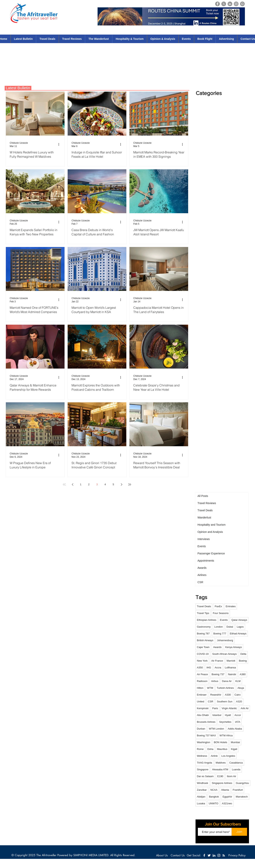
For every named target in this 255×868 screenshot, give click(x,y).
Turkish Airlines (225, 688)
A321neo (227, 803)
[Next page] (121, 484)
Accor (238, 715)
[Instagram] (236, 4)
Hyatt (228, 715)
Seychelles (225, 722)
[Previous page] (72, 484)
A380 (243, 674)
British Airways (205, 640)
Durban (201, 729)
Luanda (236, 769)
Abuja (241, 688)
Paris (215, 708)
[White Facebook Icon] (204, 855)
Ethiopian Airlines (207, 620)
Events (224, 620)
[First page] (64, 484)
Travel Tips (203, 613)
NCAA (214, 790)
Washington (203, 742)
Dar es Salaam (205, 776)
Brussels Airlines (206, 722)
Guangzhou (242, 783)
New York (202, 661)
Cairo (238, 695)
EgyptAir (227, 797)
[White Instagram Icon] (219, 855)
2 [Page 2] (89, 484)
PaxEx (218, 606)
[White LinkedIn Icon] (214, 855)
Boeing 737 (218, 674)
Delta (243, 654)
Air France (217, 661)
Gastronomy (204, 627)
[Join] (239, 832)
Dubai (230, 627)
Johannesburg (225, 640)
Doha (210, 749)
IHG (209, 668)
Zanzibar (202, 790)
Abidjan (201, 797)
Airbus (215, 681)
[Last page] (130, 484)
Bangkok (214, 797)
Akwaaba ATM (220, 769)
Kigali (234, 749)
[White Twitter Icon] (209, 855)
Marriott (231, 661)
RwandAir (216, 695)
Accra (218, 668)
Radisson (202, 681)
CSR (211, 701)
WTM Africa (226, 735)
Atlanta (225, 790)
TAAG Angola (204, 763)
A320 (239, 701)
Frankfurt (238, 790)
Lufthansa (230, 668)
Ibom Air (231, 776)
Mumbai (235, 742)
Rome (200, 749)
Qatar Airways (239, 620)
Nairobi (232, 674)
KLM (238, 681)
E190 (220, 776)
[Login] (250, 4)
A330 (228, 695)
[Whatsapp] (242, 4)
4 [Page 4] (105, 484)
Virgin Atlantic (229, 708)
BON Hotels (221, 742)
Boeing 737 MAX (206, 735)
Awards (217, 647)
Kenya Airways (234, 647)
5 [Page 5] (113, 484)
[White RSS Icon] (224, 855)
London (219, 627)
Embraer (202, 695)
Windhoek (203, 783)
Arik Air (245, 708)
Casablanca (236, 763)
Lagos (240, 627)
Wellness (202, 756)
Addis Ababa (235, 729)
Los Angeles (228, 756)
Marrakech (242, 797)
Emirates (231, 606)
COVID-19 (203, 654)
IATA (238, 722)
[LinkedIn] (230, 4)
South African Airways (224, 654)
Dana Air (227, 681)
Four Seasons (221, 613)
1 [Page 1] (81, 484)
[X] (224, 4)
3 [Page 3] (97, 484)
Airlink (214, 756)
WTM (210, 688)
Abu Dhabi (203, 715)
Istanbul (217, 715)
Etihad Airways (238, 634)
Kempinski (203, 708)
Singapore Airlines (222, 783)
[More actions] (60, 144)
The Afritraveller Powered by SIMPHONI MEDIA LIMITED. (73, 855)
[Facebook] (217, 4)
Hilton (200, 688)
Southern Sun (225, 701)
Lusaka (201, 803)
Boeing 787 (203, 634)
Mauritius (222, 749)
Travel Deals (204, 606)
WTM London (217, 729)
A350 (200, 668)
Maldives (221, 763)
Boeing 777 (220, 634)
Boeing (243, 661)
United (201, 701)
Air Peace (202, 674)
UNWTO (214, 803)
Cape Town (203, 647)
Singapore (203, 769)
